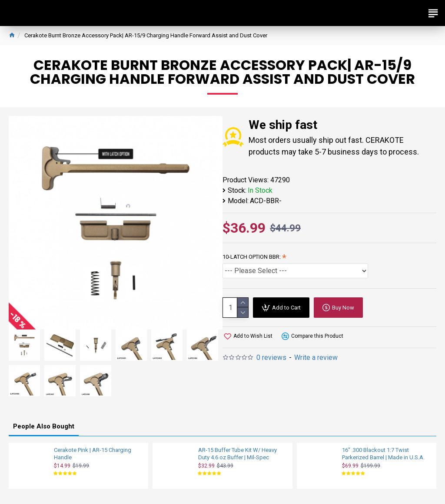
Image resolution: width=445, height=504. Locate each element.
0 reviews (271, 357)
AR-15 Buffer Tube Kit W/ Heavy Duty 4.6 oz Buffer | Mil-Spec (237, 454)
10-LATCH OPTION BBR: (252, 257)
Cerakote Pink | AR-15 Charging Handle (93, 454)
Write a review (316, 357)
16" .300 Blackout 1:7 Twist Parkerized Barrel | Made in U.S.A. (383, 454)
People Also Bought (44, 426)
